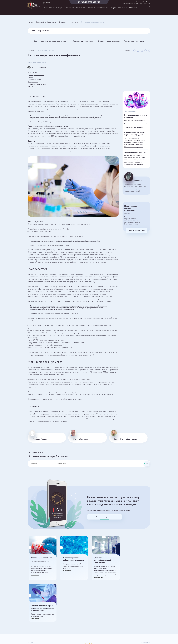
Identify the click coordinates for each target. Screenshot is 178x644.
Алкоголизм (80, 8)
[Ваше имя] (44, 466)
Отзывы (31, 631)
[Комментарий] (98, 466)
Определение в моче (37, 77)
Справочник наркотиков (89, 44)
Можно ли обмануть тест (37, 87)
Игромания (91, 8)
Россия (47, 3)
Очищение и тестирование (129, 40)
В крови (32, 80)
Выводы (31, 90)
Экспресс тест (33, 85)
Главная (30, 607)
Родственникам (103, 8)
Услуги (113, 8)
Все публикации (144, 607)
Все (33, 30)
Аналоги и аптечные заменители (62, 40)
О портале (133, 8)
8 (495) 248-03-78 (89, 2)
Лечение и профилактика (97, 40)
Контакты (47, 12)
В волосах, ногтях (35, 82)
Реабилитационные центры (53, 8)
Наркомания (69, 8)
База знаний (122, 8)
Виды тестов (32, 75)
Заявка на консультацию (136, 234)
